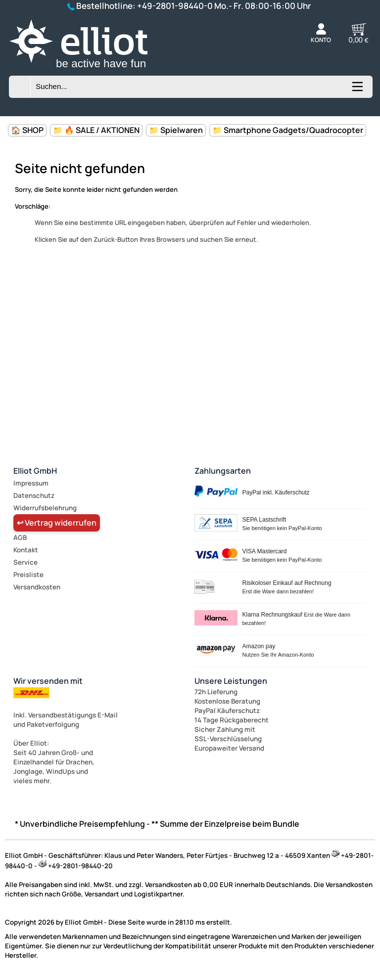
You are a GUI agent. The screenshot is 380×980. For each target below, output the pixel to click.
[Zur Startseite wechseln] (91, 70)
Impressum (31, 483)
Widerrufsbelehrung (45, 508)
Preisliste (28, 575)
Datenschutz (34, 495)
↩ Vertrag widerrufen (57, 523)
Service (25, 562)
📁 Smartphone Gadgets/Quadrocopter (288, 130)
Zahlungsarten (223, 471)
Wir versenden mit (48, 681)
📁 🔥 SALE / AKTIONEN (96, 130)
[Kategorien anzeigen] (357, 90)
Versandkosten (37, 587)
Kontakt (26, 550)
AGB (20, 537)
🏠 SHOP (27, 130)
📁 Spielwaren (176, 130)
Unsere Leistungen (231, 681)
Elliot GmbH (35, 471)
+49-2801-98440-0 (175, 6)
